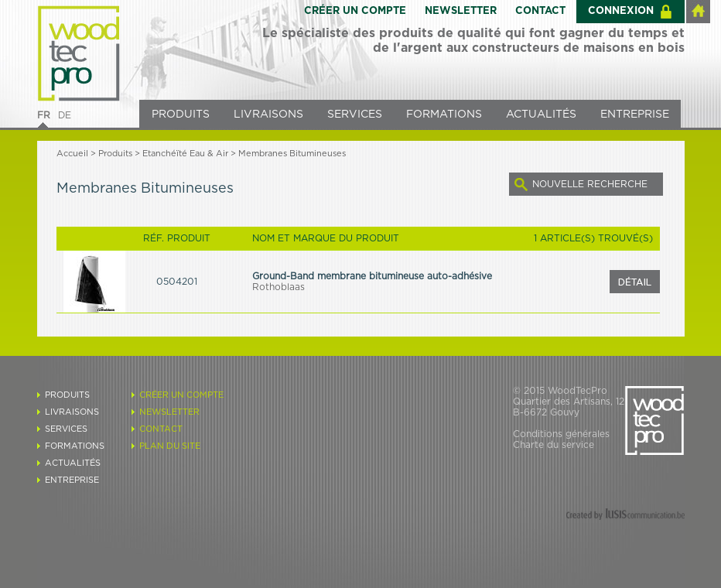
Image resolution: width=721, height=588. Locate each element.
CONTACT (540, 11)
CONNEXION (621, 11)
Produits (115, 154)
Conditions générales (561, 434)
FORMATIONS (444, 115)
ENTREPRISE (635, 115)
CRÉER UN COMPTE (355, 11)
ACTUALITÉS (541, 115)
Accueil (72, 154)
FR (44, 115)
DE (65, 115)
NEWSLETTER (461, 11)
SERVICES (355, 115)
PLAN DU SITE (170, 446)
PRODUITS (181, 115)
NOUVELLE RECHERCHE (590, 184)
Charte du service (554, 445)
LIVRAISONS (268, 115)
